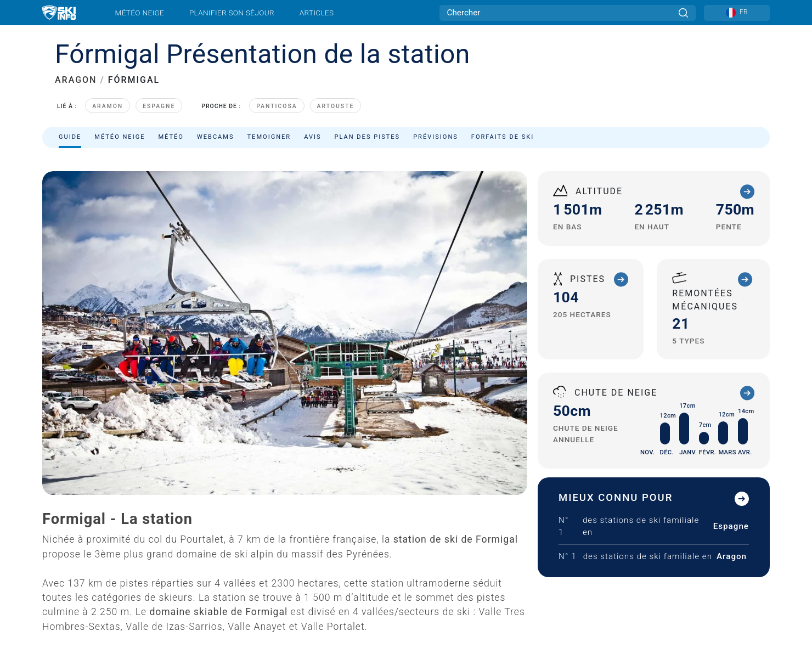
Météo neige (140, 13)
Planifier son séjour (232, 13)
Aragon (732, 556)
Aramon (108, 106)
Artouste (336, 106)
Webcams (216, 137)
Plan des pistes (368, 137)
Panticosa (277, 106)
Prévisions (436, 137)
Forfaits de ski (503, 137)
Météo (171, 137)
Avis (312, 137)
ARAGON (76, 80)
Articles (317, 13)
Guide (70, 137)
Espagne (159, 106)
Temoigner (269, 137)
